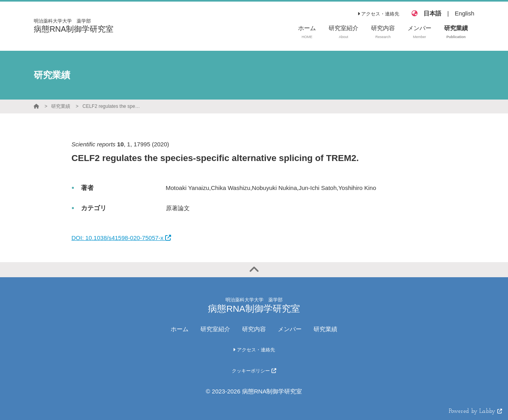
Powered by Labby (475, 411)
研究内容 (254, 329)
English (465, 13)
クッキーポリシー (254, 371)
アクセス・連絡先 (378, 14)
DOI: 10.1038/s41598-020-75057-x (121, 238)
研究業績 (61, 106)
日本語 (432, 13)
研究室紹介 (215, 329)
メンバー (290, 329)
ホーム (180, 329)
